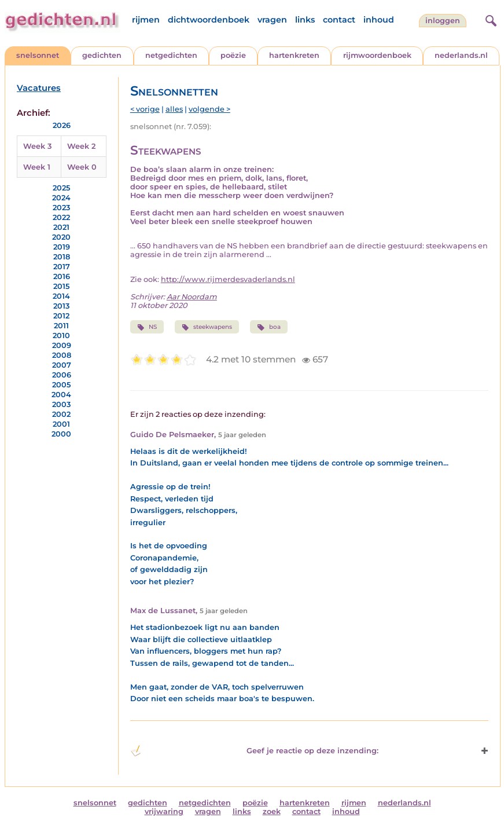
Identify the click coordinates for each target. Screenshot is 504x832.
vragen (272, 20)
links (305, 20)
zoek (272, 811)
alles (174, 109)
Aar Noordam (192, 297)
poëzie (233, 55)
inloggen (443, 21)
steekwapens (207, 327)
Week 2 (81, 146)
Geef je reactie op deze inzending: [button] (255, 751)
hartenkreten (294, 55)
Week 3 (37, 146)
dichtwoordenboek (209, 20)
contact (339, 20)
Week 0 (82, 167)
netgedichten (171, 55)
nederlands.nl (461, 55)
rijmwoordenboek (377, 55)
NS (147, 327)
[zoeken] (490, 19)
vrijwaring (164, 811)
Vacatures (39, 88)
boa (268, 327)
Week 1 (37, 167)
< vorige (145, 109)
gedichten (102, 55)
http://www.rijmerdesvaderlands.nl (228, 279)
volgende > (209, 109)
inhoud (379, 20)
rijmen (146, 20)
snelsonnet (38, 55)
